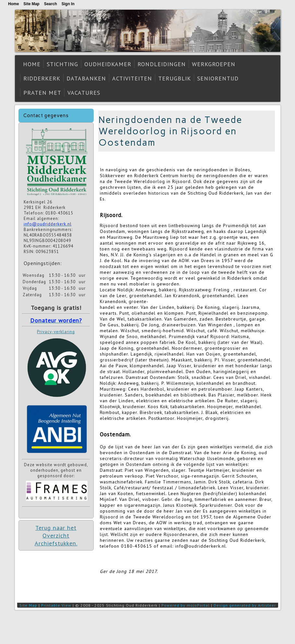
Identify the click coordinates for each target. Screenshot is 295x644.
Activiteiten (132, 78)
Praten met (42, 93)
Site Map (28, 605)
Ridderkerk (42, 78)
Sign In (68, 4)
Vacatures (84, 93)
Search (51, 4)
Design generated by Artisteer (245, 605)
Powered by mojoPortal (186, 605)
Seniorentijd (218, 78)
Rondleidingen (162, 64)
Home (32, 64)
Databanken (86, 78)
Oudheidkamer (108, 64)
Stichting (62, 64)
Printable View (56, 605)
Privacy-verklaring (56, 332)
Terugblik (175, 78)
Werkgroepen (214, 64)
